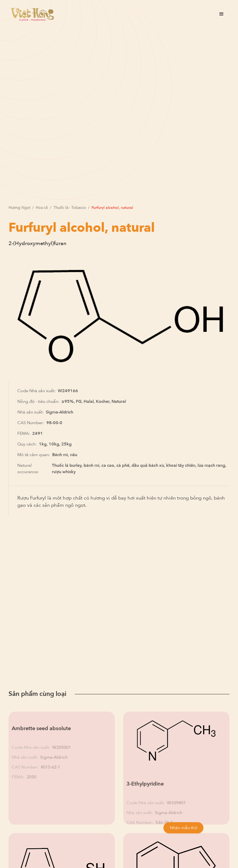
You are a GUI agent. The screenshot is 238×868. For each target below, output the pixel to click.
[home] (32, 14)
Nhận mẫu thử (183, 828)
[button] (221, 14)
